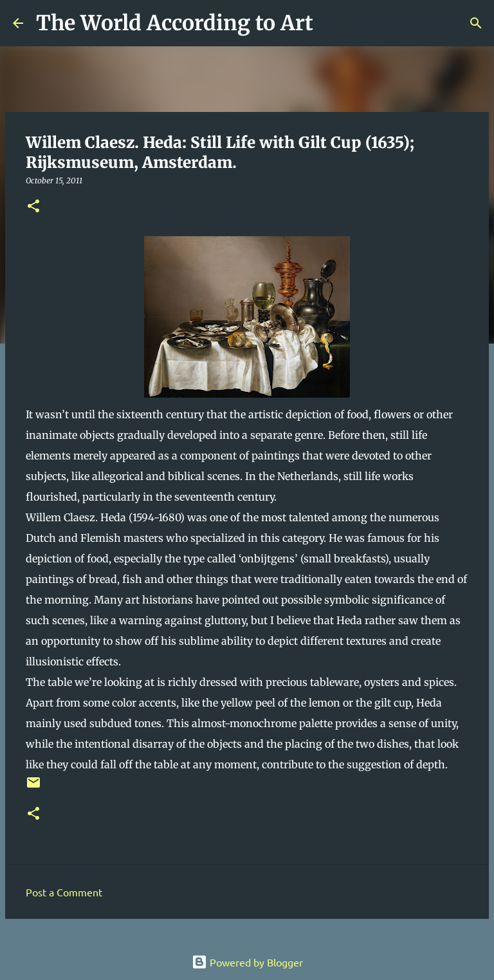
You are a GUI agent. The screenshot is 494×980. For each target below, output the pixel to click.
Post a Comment (64, 892)
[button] (33, 207)
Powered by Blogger (247, 962)
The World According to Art (175, 23)
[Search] (331, 23)
